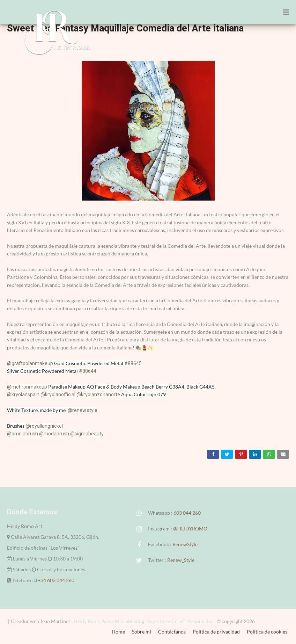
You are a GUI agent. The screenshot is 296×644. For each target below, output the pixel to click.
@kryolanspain (23, 395)
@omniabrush (23, 434)
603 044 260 (187, 513)
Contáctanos (172, 632)
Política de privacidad (216, 632)
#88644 (88, 371)
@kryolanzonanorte (98, 395)
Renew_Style (181, 560)
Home (118, 632)
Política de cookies (267, 632)
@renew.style (83, 410)
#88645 (133, 363)
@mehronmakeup (27, 387)
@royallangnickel (44, 426)
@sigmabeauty (87, 434)
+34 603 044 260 (56, 580)
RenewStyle (185, 544)
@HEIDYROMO (190, 529)
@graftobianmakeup (30, 363)
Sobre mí (142, 632)
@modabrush (54, 434)
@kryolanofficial (58, 395)
